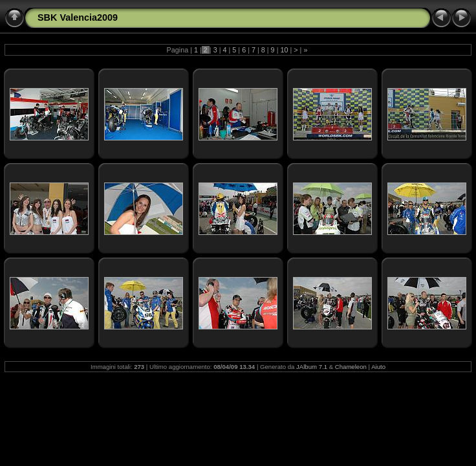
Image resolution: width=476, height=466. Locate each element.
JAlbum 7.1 (312, 367)
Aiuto (378, 367)
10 (284, 50)
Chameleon (351, 367)
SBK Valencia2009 (78, 17)
